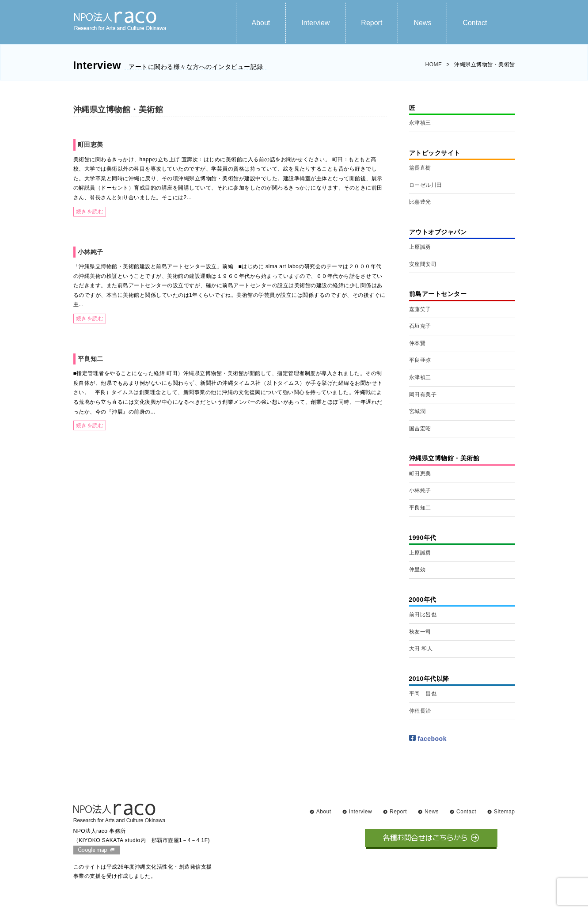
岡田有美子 (423, 395)
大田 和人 (421, 649)
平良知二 (91, 359)
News (422, 23)
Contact (475, 23)
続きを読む (90, 212)
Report (372, 23)
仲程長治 (420, 711)
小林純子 (91, 252)
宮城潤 (417, 411)
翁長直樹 (420, 168)
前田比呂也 (423, 615)
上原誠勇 (420, 247)
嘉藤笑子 (420, 309)
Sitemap (505, 812)
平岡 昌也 (423, 694)
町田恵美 (91, 144)
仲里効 (417, 569)
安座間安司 (423, 264)
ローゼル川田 (426, 185)
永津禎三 (420, 123)
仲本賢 (417, 343)
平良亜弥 (420, 360)
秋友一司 (420, 632)
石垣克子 (420, 326)
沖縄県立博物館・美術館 (118, 110)
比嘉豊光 (420, 202)
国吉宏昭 (420, 429)
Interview (315, 23)
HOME (433, 65)
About (261, 23)
